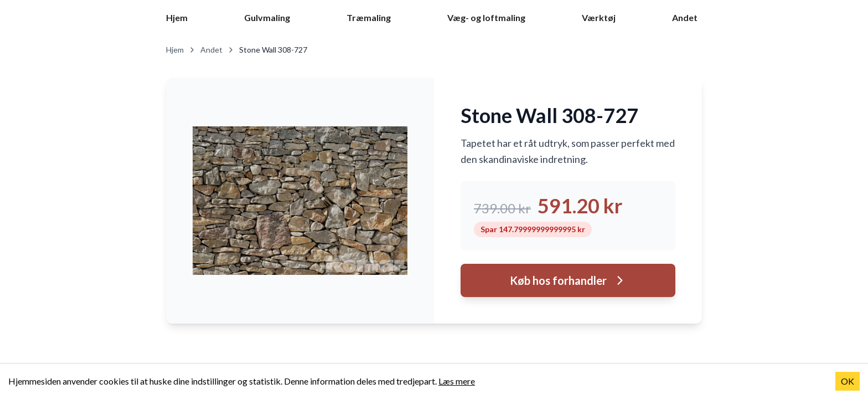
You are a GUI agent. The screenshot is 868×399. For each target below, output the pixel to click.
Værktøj (599, 17)
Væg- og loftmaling (486, 17)
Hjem (177, 17)
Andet (685, 17)
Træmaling (369, 17)
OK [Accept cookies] (848, 381)
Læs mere (457, 381)
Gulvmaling (267, 17)
